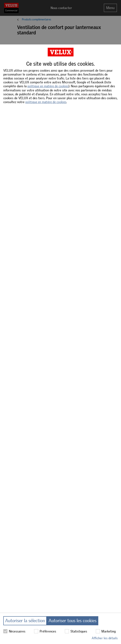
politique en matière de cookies (48, 86)
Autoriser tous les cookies (72, 621)
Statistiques (76, 631)
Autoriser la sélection (25, 621)
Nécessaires (14, 631)
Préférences (45, 631)
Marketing (106, 631)
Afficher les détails (105, 638)
